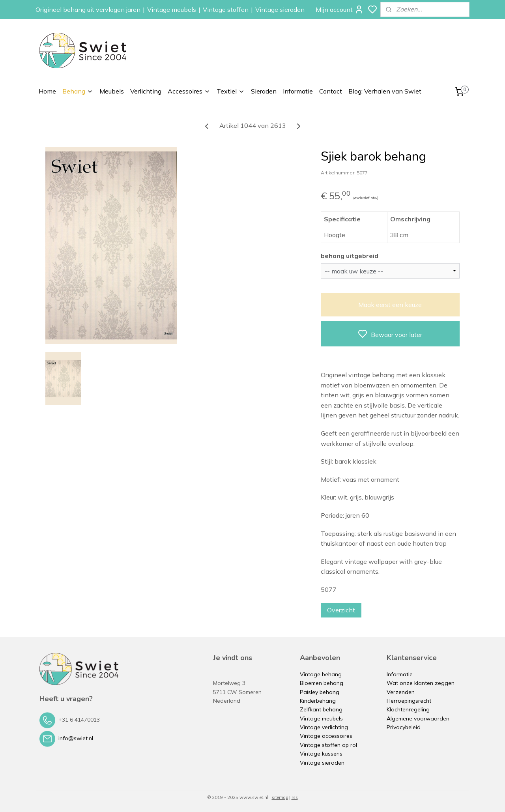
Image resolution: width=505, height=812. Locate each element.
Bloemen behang (322, 683)
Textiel (231, 91)
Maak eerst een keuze (390, 305)
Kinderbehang (318, 701)
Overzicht (341, 610)
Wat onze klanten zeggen (421, 683)
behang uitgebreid (350, 256)
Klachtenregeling (408, 709)
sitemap (280, 797)
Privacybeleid (404, 727)
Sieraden (264, 91)
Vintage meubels (172, 9)
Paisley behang (320, 692)
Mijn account (340, 9)
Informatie (298, 91)
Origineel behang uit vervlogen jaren (88, 9)
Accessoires (189, 91)
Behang (78, 91)
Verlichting (146, 91)
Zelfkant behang (321, 709)
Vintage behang (321, 674)
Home (47, 91)
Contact (331, 91)
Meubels (112, 91)
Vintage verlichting (324, 727)
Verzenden (401, 692)
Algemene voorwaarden (418, 718)
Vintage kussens (321, 754)
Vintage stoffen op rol (328, 745)
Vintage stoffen (226, 9)
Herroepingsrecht (409, 701)
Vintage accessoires (326, 736)
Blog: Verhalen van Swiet (385, 91)
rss (295, 797)
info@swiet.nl (76, 738)
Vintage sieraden (280, 9)
